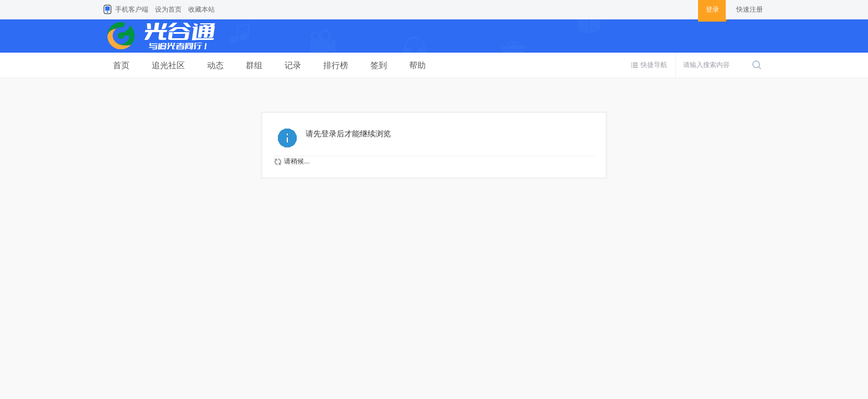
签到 (379, 65)
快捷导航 (654, 65)
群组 (254, 65)
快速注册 (750, 9)
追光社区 (168, 65)
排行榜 (336, 65)
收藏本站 (201, 9)
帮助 (417, 65)
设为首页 (168, 9)
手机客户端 (132, 9)
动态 (215, 65)
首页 (121, 65)
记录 (293, 65)
